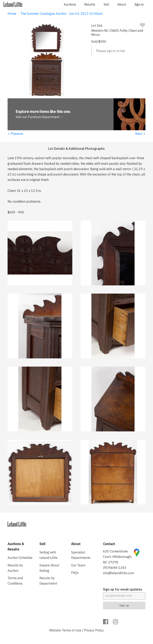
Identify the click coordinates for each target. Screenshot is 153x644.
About (122, 4)
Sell (106, 4)
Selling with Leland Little (48, 555)
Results (90, 4)
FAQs (75, 573)
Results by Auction (15, 568)
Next (140, 134)
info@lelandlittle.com (118, 573)
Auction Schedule (20, 558)
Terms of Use (72, 630)
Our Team (78, 565)
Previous (15, 134)
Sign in (139, 4)
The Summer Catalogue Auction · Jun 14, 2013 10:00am (62, 14)
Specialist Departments (81, 555)
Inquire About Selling (49, 568)
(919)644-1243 (115, 568)
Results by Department (48, 581)
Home (12, 14)
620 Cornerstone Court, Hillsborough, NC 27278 (117, 557)
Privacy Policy (94, 630)
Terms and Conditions (15, 581)
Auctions (70, 4)
